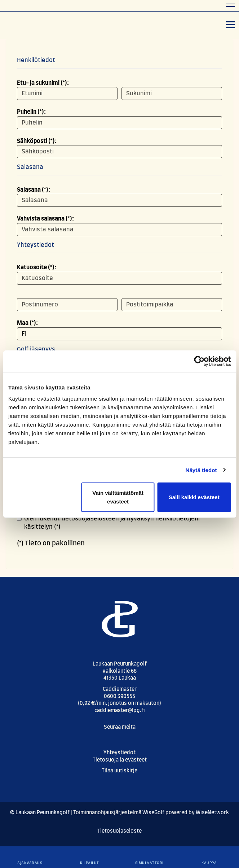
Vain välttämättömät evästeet (118, 497)
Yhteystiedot (119, 753)
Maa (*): (27, 323)
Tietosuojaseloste (119, 831)
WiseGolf (153, 813)
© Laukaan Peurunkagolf (40, 813)
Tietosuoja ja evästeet (120, 760)
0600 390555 (119, 697)
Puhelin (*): (31, 112)
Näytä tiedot (201, 470)
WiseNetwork (212, 813)
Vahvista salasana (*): (45, 219)
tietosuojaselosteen (90, 519)
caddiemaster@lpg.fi (120, 711)
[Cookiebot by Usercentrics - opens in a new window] (199, 361)
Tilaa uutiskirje (119, 771)
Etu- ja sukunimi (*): (43, 83)
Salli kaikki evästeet (194, 497)
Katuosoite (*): (37, 267)
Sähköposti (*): (37, 141)
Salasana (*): (34, 190)
